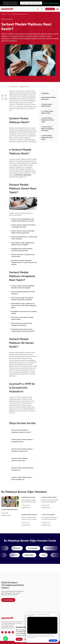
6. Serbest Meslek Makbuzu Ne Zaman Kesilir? (47, 137)
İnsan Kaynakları (31, 548)
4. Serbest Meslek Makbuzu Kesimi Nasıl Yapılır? (48, 120)
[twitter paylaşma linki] (2, 99)
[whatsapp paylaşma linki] (2, 96)
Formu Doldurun (8, 600)
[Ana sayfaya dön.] (7, 9)
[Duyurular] (42, 9)
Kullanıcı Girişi (50, 9)
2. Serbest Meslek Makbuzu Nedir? (47, 105)
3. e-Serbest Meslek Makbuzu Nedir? (47, 112)
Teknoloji (16, 555)
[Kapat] (56, 615)
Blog (9, 14)
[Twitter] (9, 632)
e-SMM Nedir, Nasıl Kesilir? (23, 175)
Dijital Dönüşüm (7, 19)
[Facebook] (6, 632)
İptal (26, 639)
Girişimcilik (15, 548)
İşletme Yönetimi (48, 548)
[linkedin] (6, 99)
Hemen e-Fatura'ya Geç (51, 3)
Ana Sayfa (3, 14)
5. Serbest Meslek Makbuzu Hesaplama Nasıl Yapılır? (47, 129)
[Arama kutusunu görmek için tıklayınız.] (38, 9)
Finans (45, 555)
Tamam (19, 639)
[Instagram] (2, 632)
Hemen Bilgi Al (53, 641)
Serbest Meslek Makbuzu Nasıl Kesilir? (20, 14)
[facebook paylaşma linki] (6, 96)
